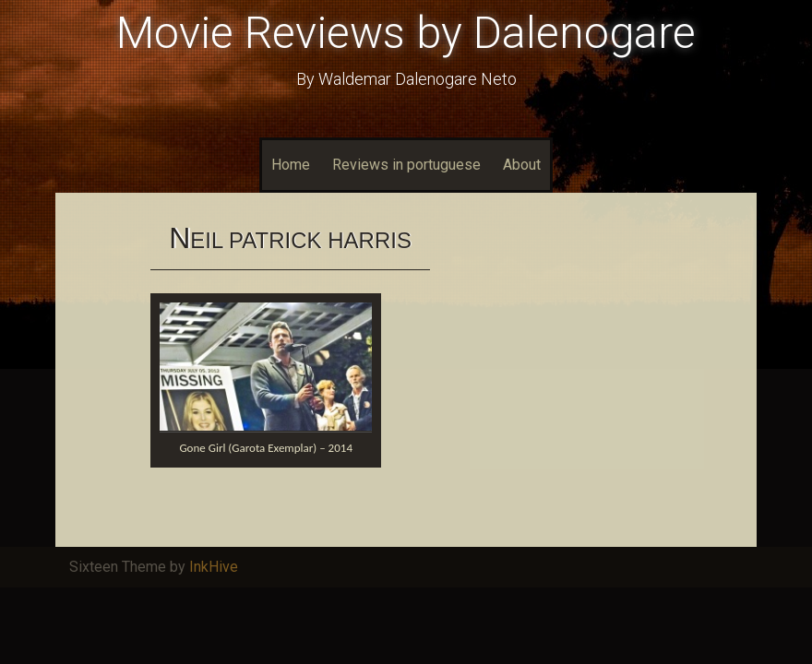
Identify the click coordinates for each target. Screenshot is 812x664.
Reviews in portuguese (406, 165)
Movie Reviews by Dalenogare (406, 33)
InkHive (214, 567)
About (522, 165)
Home (291, 165)
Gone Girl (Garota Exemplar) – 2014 (266, 448)
